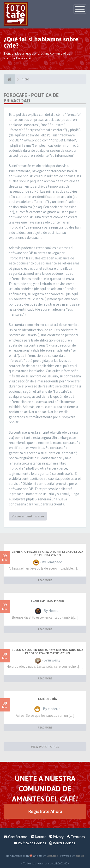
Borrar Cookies (62, 843)
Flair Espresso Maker (48, 601)
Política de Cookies (30, 843)
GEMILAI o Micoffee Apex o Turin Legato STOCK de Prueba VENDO (47, 554)
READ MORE (45, 580)
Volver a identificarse (28, 516)
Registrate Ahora (45, 811)
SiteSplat (52, 856)
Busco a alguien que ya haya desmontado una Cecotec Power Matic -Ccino (47, 652)
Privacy (57, 837)
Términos (76, 837)
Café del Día (47, 699)
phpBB (80, 856)
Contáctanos (16, 837)
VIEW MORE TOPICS (45, 747)
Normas (39, 837)
